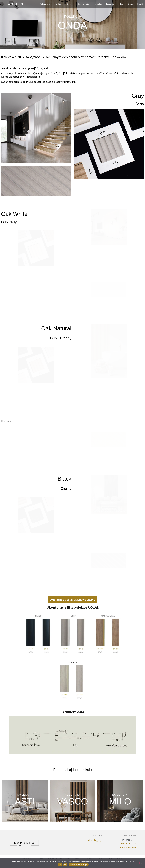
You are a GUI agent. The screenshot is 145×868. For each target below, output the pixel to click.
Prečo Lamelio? (45, 4)
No (65, 865)
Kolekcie (58, 4)
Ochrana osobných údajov (79, 865)
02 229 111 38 (129, 844)
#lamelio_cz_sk (96, 840)
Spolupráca (110, 4)
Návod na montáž (83, 4)
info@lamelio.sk (128, 847)
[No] (141, 863)
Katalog (130, 4)
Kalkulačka (98, 4)
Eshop (121, 4)
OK (60, 865)
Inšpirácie (69, 4)
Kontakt (140, 4)
